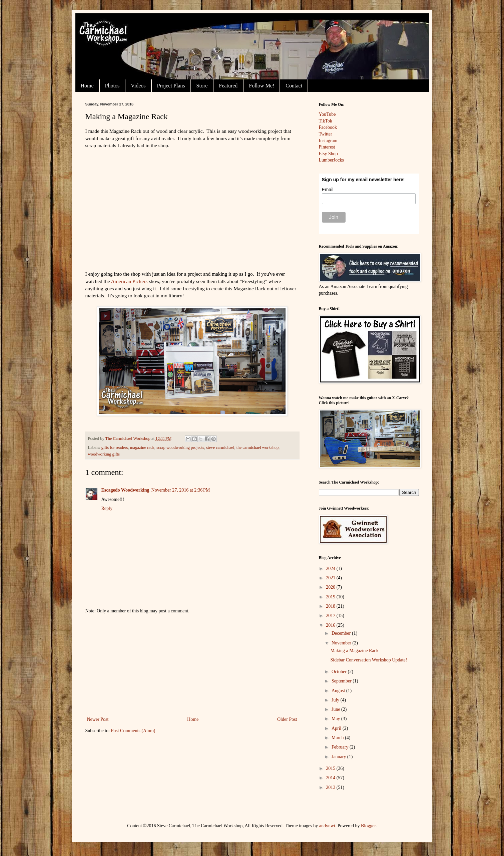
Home (87, 86)
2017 (331, 616)
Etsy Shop (328, 154)
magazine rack (142, 448)
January (339, 757)
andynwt (327, 826)
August (339, 691)
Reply (107, 508)
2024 (331, 568)
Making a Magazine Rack (354, 651)
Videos (138, 86)
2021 (331, 578)
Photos (112, 86)
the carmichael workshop (258, 448)
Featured (228, 86)
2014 (331, 778)
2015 (331, 768)
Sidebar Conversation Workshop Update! (369, 660)
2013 (331, 787)
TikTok (326, 121)
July (336, 700)
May (336, 719)
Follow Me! (262, 86)
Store (202, 86)
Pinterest (327, 147)
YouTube (327, 114)
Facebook (328, 127)
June (336, 709)
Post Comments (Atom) (133, 731)
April (337, 728)
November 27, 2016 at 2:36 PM (181, 490)
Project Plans (171, 86)
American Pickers (129, 281)
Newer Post (98, 719)
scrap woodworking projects (180, 448)
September (342, 681)
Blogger (368, 826)
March (338, 738)
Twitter (326, 134)
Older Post (287, 719)
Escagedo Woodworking (125, 490)
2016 (331, 625)
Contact (294, 86)
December (342, 633)
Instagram (328, 141)
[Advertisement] (192, 665)
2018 (331, 606)
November (342, 643)
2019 (331, 597)
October (340, 672)
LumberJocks (331, 160)
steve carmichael (220, 448)
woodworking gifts (104, 454)
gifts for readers (115, 448)
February (341, 747)
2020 (331, 587)
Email (328, 190)
